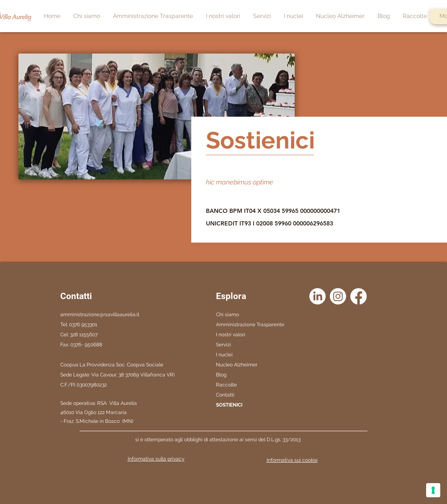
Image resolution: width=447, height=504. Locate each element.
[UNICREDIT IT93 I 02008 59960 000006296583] (274, 223)
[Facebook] (358, 296)
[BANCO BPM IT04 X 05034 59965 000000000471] (277, 211)
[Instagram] (338, 296)
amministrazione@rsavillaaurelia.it (100, 315)
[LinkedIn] (317, 296)
